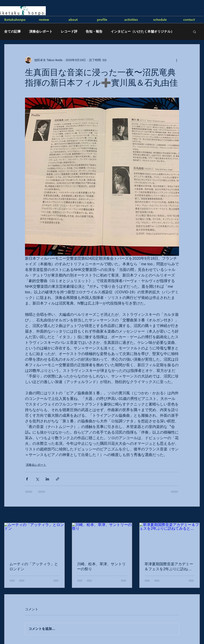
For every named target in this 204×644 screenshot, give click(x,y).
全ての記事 (12, 31)
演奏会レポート (41, 31)
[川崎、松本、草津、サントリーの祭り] (102, 540)
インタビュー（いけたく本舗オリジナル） (142, 31)
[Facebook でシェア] (27, 479)
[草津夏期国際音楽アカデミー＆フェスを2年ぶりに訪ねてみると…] (170, 540)
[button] (195, 32)
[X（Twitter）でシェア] (37, 479)
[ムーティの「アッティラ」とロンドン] (34, 540)
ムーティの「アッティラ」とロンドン (34, 567)
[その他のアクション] (177, 60)
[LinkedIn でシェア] (47, 479)
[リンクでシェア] (58, 479)
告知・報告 (94, 31)
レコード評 (69, 31)
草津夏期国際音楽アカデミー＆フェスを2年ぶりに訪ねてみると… (169, 567)
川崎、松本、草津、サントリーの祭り (101, 567)
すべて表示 (193, 515)
